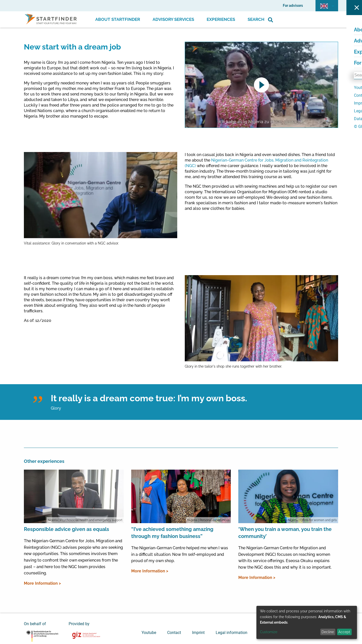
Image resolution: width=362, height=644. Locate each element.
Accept (344, 632)
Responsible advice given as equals (66, 529)
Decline (328, 632)
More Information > (42, 583)
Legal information (232, 633)
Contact (174, 633)
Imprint (198, 633)
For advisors (293, 6)
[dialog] (307, 622)
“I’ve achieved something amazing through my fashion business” (172, 533)
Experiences (221, 19)
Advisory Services (173, 19)
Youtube (149, 633)
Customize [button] (269, 632)
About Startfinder (118, 19)
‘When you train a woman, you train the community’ (285, 533)
